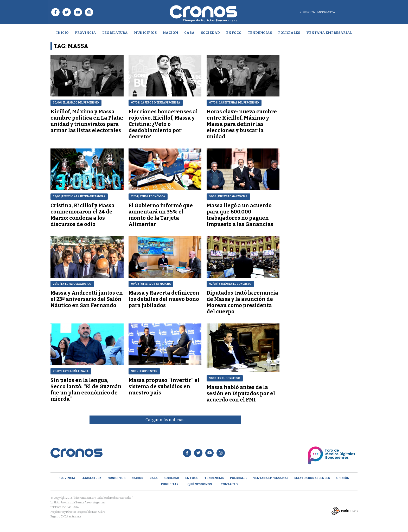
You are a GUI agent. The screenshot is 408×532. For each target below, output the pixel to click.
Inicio (62, 33)
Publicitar (170, 484)
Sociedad (210, 33)
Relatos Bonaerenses (312, 478)
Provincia (85, 33)
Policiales (289, 33)
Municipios (145, 33)
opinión (343, 478)
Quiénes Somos (200, 484)
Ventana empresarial (329, 33)
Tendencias (260, 33)
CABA (189, 33)
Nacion (170, 33)
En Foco (234, 33)
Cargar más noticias (165, 420)
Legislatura (115, 33)
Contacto (229, 484)
